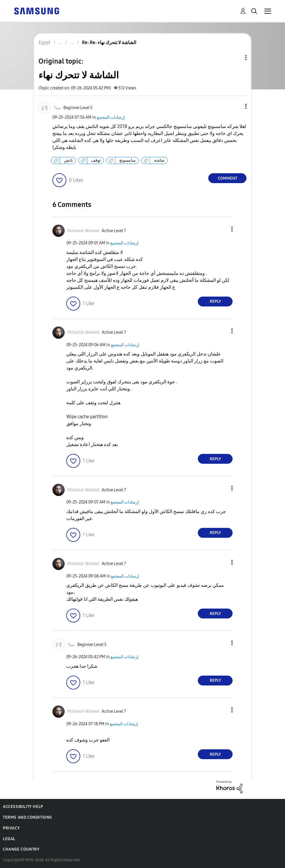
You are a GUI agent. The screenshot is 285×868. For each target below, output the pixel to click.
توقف (96, 160)
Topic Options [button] (236, 58)
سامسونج (127, 160)
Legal (9, 839)
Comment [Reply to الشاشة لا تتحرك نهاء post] (228, 178)
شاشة (159, 160)
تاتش (68, 160)
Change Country (21, 849)
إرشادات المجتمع (111, 117)
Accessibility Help (23, 807)
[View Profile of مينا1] (57, 108)
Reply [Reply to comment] (215, 301)
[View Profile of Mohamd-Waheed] (83, 231)
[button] (236, 106)
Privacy (11, 828)
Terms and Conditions (28, 817)
